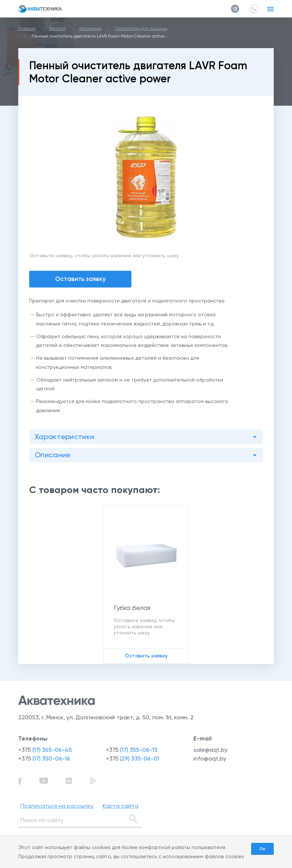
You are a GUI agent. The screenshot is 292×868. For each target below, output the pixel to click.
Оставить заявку (80, 279)
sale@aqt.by (210, 750)
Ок (262, 849)
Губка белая (132, 608)
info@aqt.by (210, 758)
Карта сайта (120, 806)
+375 (45, 750)
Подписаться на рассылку (57, 806)
